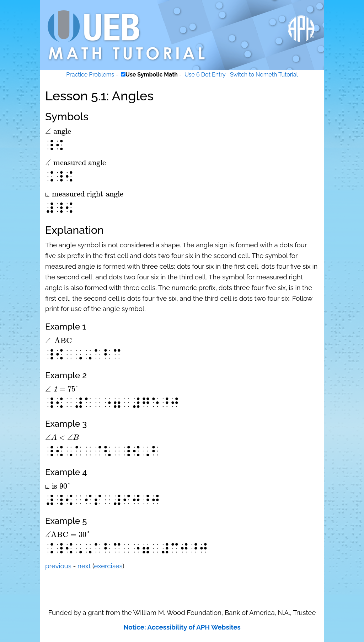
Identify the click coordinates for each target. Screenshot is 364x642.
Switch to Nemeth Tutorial (264, 75)
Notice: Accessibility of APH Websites (182, 627)
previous (58, 566)
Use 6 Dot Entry (205, 75)
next (84, 566)
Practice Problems (90, 75)
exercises (108, 566)
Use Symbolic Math (152, 75)
